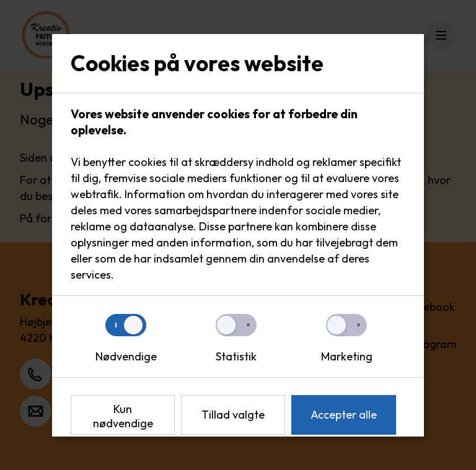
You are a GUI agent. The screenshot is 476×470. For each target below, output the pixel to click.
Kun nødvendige (123, 416)
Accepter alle (344, 415)
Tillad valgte (233, 415)
